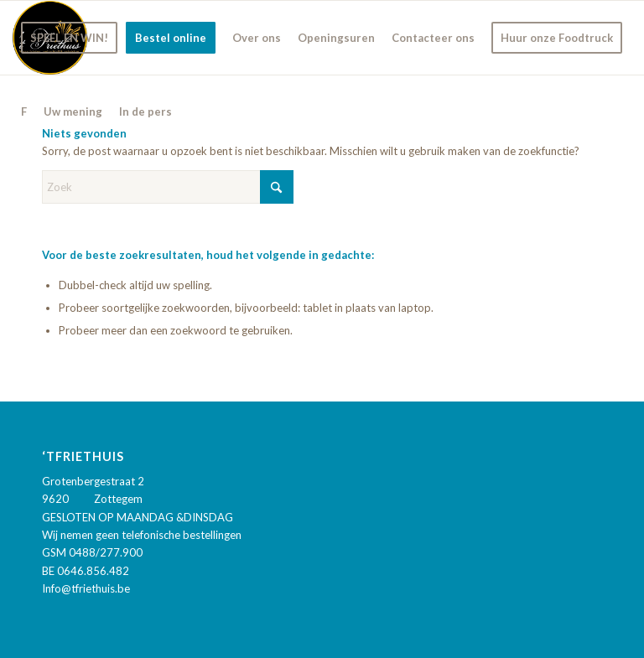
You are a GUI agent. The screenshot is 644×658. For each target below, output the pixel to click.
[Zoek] (168, 187)
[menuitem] (69, 38)
